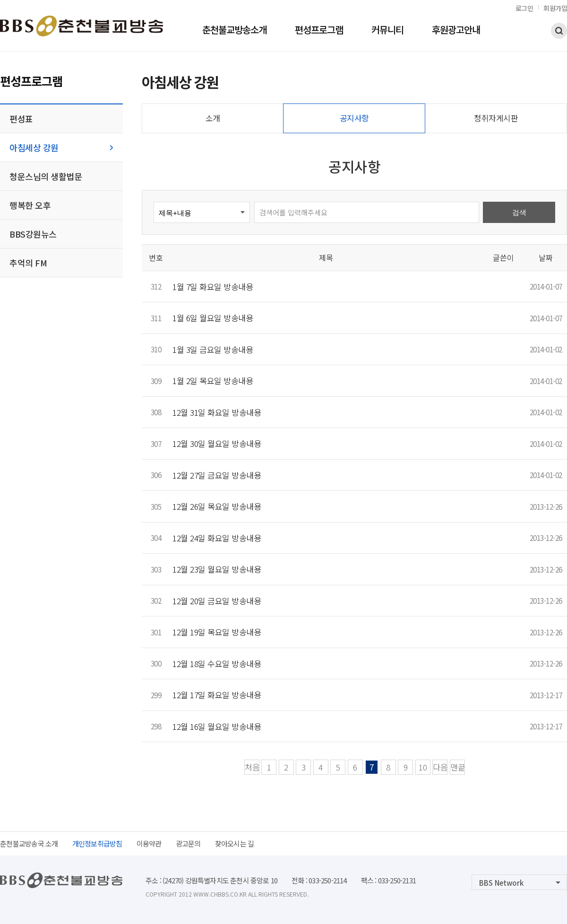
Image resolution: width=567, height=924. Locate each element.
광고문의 (188, 843)
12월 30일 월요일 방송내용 (217, 443)
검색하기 (559, 31)
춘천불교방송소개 (234, 31)
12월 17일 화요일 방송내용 (217, 695)
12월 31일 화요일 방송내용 (217, 412)
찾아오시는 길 (235, 843)
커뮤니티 (387, 31)
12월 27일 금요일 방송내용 (217, 475)
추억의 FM (28, 263)
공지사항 (354, 118)
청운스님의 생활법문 (46, 176)
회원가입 (555, 8)
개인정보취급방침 (97, 843)
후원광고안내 (456, 31)
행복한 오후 (30, 205)
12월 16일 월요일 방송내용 (217, 726)
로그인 (524, 8)
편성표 (21, 119)
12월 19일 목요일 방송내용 (217, 632)
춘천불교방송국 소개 (29, 843)
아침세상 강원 (34, 147)
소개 (213, 118)
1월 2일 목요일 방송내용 (213, 381)
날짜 (546, 257)
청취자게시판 (496, 118)
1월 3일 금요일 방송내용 (213, 349)
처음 (252, 767)
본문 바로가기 (0, 0)
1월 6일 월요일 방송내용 (213, 318)
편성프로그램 (319, 31)
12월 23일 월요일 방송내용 (217, 569)
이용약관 (149, 843)
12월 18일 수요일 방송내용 (217, 663)
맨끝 (458, 767)
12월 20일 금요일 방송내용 (217, 601)
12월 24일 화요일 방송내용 (217, 538)
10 (423, 767)
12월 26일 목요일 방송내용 (217, 506)
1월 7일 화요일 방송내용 (213, 287)
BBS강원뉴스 (33, 234)
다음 (440, 767)
